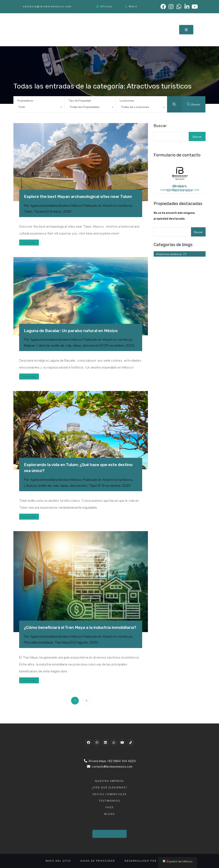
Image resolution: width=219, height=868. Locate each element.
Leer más (29, 242)
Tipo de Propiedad (80, 100)
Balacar (30, 345)
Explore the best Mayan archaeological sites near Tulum (78, 196)
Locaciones (127, 100)
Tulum (28, 211)
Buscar (160, 126)
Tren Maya (62, 642)
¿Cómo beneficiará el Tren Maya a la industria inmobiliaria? (80, 627)
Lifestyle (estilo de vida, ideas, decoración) (68, 345)
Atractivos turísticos (117, 205)
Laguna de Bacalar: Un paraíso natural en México (71, 331)
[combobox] (39, 108)
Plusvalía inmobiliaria (38, 642)
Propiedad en (25, 100)
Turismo (40, 211)
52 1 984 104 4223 (180, 190)
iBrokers (180, 186)
